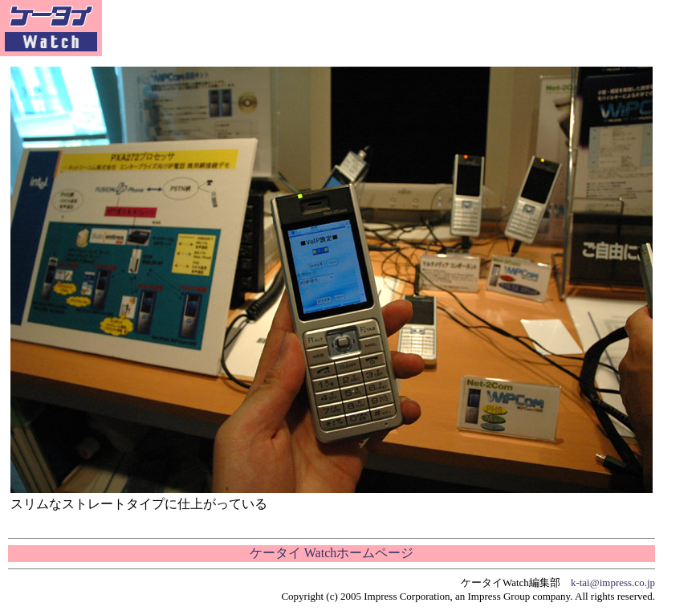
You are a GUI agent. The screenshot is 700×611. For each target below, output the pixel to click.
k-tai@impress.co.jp (613, 582)
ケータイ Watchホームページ (332, 553)
